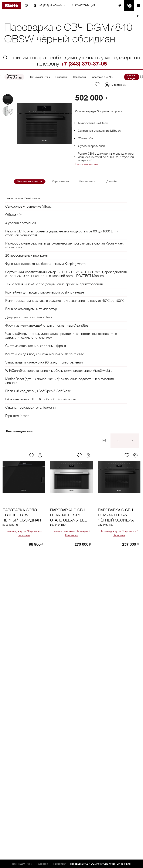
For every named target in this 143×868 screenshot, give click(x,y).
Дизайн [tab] (112, 182)
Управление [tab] (61, 182)
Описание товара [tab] (30, 182)
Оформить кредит (86, 111)
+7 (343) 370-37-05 (84, 64)
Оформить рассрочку (109, 111)
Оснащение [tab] (87, 182)
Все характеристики (87, 164)
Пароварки (62, 77)
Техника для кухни (40, 77)
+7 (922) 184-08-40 (51, 6)
